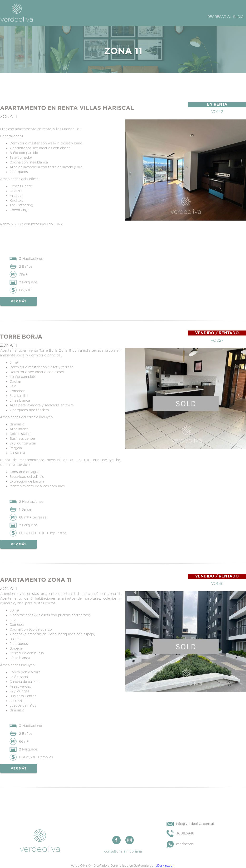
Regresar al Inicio (226, 17)
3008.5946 (185, 833)
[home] (17, 13)
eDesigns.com (165, 866)
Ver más (19, 301)
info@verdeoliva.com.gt (195, 824)
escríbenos (185, 844)
